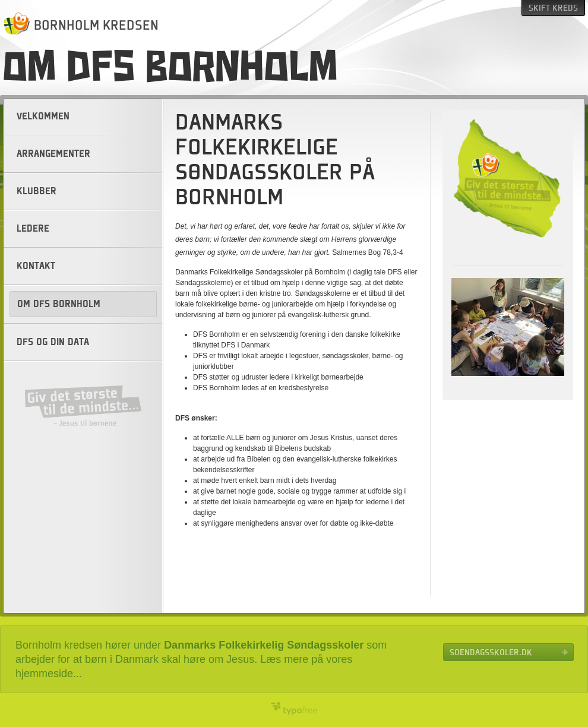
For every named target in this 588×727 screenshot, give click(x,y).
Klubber (37, 191)
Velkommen (43, 116)
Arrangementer (53, 154)
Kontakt (36, 266)
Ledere (33, 229)
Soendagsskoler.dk (491, 652)
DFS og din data (53, 342)
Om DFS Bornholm (59, 304)
